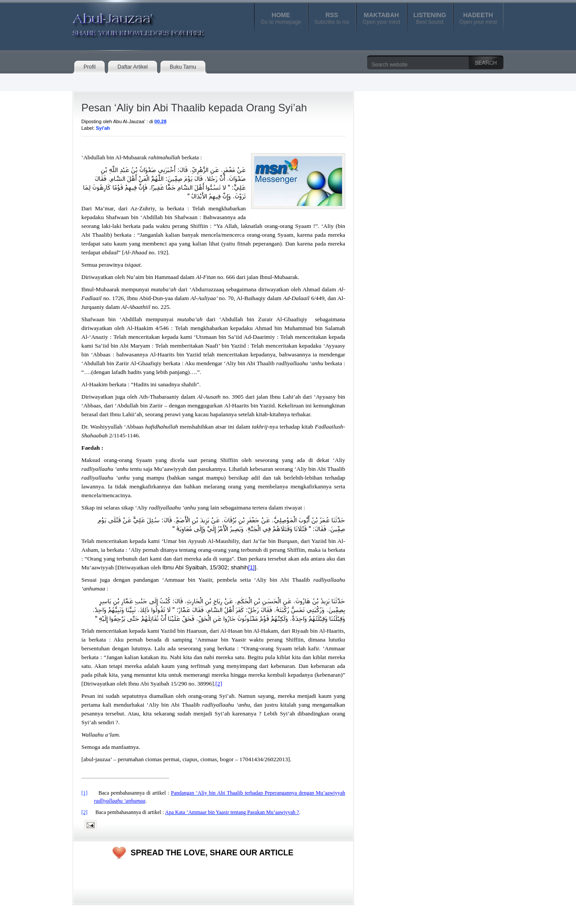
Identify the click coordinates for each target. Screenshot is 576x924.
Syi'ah (103, 128)
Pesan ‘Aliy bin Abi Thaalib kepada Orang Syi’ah (194, 108)
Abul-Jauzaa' (129, 22)
